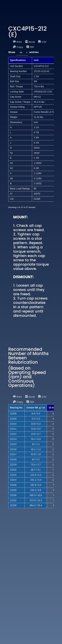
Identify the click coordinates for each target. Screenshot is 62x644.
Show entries (23, 52)
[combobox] (22, 52)
